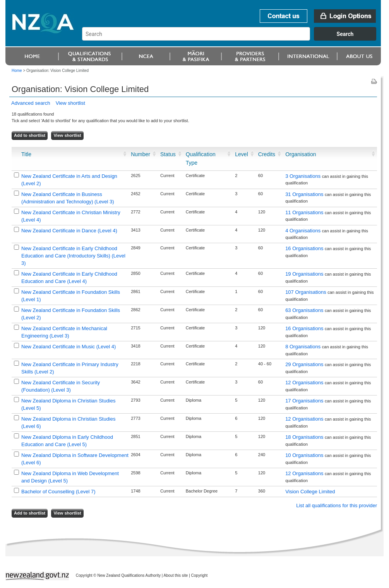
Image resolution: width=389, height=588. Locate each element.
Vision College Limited (310, 492)
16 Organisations (305, 248)
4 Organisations (304, 231)
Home (17, 71)
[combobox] (233, 39)
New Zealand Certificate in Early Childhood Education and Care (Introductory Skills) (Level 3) (73, 256)
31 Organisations (305, 194)
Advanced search (31, 103)
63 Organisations (305, 310)
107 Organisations (306, 292)
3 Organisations (304, 176)
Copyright (200, 575)
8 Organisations (304, 347)
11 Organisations (305, 212)
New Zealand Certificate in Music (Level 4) (69, 347)
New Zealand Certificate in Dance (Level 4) (69, 231)
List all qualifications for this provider (337, 505)
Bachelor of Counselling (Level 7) (58, 492)
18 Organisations (305, 437)
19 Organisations (305, 274)
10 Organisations (305, 455)
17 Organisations (305, 401)
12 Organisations (305, 383)
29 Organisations (305, 364)
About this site (176, 575)
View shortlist (70, 103)
